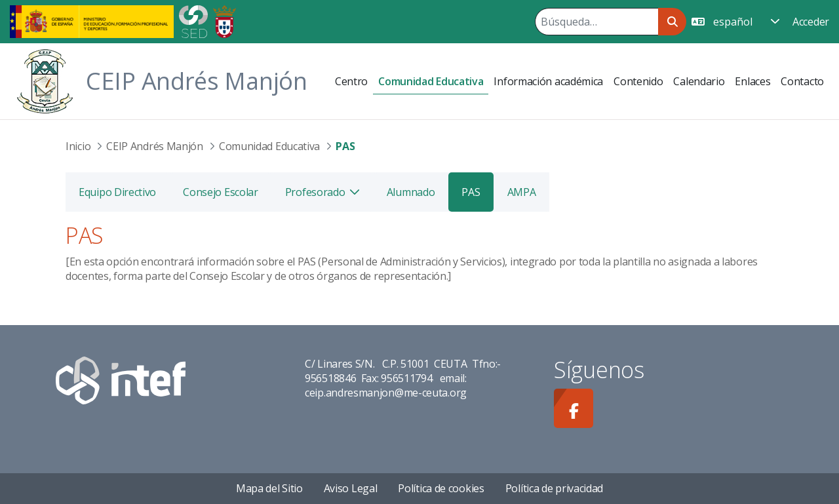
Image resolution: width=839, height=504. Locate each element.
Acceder (811, 22)
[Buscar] (596, 22)
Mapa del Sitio (269, 488)
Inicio (78, 146)
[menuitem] (351, 81)
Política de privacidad (554, 488)
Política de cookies (441, 488)
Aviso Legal (351, 488)
